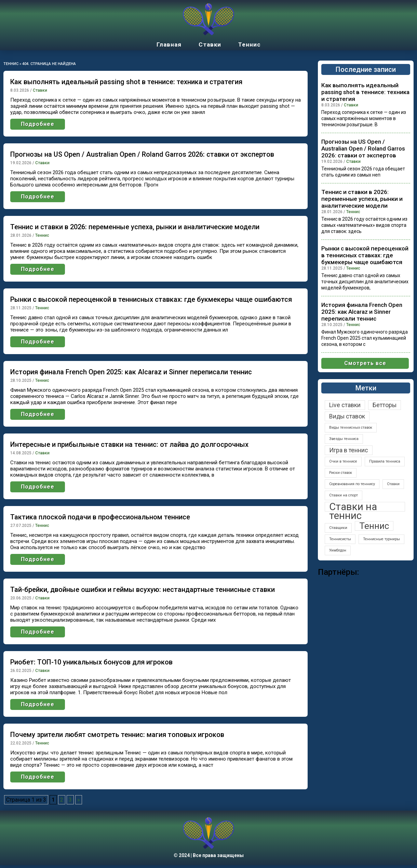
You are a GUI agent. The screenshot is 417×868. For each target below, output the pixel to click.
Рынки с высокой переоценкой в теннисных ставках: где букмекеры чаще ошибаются (151, 299)
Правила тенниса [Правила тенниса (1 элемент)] (385, 461)
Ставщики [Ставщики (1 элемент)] (338, 528)
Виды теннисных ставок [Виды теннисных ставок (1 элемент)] (351, 427)
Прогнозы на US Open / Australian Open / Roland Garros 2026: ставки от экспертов (142, 154)
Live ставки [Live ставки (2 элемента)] (345, 405)
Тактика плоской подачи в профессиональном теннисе (100, 517)
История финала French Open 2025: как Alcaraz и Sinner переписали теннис (131, 372)
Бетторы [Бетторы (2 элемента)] (385, 405)
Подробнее (38, 124)
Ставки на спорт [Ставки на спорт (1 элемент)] (344, 495)
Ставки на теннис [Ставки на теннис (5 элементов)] (353, 507)
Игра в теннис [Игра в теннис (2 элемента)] (349, 450)
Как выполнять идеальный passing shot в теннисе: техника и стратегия (126, 82)
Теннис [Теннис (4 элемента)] (374, 526)
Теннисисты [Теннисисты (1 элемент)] (340, 539)
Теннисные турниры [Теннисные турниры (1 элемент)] (381, 539)
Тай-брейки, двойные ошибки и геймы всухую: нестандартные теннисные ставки (143, 590)
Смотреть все (365, 363)
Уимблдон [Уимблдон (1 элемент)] (338, 550)
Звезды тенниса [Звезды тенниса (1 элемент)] (344, 439)
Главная (169, 44)
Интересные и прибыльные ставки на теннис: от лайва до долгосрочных (129, 444)
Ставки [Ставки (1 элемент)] (393, 484)
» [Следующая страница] (79, 800)
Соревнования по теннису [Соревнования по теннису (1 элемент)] (352, 484)
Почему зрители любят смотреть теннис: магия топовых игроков (117, 735)
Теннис (250, 44)
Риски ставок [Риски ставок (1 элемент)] (341, 473)
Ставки (210, 44)
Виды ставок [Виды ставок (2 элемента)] (347, 416)
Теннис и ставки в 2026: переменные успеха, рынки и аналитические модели (135, 227)
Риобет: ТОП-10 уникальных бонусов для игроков (91, 662)
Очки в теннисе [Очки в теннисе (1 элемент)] (343, 461)
